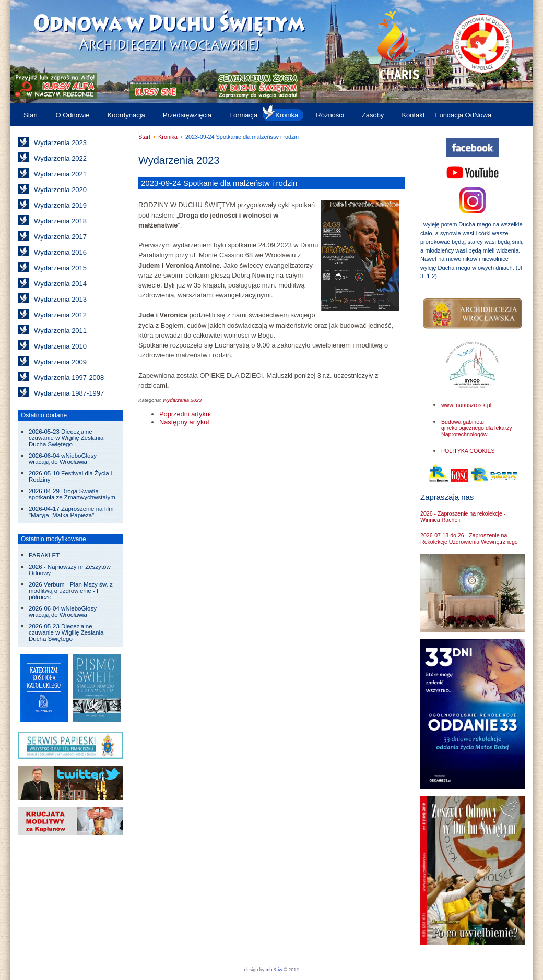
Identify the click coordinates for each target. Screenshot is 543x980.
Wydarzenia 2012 (60, 315)
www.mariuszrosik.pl (466, 405)
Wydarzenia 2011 (60, 331)
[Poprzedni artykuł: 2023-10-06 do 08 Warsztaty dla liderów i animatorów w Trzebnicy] (185, 414)
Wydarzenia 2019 (60, 205)
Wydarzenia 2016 (60, 252)
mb (269, 970)
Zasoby (373, 115)
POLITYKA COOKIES (468, 451)
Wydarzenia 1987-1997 (69, 393)
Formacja (243, 115)
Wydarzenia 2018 (60, 221)
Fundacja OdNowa (463, 115)
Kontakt (413, 115)
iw (280, 970)
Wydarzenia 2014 (60, 284)
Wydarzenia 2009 (60, 362)
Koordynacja (126, 115)
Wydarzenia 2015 (60, 268)
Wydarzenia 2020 (60, 190)
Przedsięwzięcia (187, 115)
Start (31, 115)
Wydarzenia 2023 (60, 143)
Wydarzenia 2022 (60, 158)
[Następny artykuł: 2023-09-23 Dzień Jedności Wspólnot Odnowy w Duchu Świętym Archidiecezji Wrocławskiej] (184, 422)
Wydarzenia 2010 (60, 346)
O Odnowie (72, 115)
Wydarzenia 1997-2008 (69, 378)
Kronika (287, 115)
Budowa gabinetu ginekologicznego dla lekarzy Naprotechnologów (477, 428)
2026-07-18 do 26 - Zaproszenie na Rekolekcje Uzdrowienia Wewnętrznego (469, 539)
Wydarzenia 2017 (60, 237)
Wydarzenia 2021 (60, 174)
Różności (330, 115)
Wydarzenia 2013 (60, 299)
